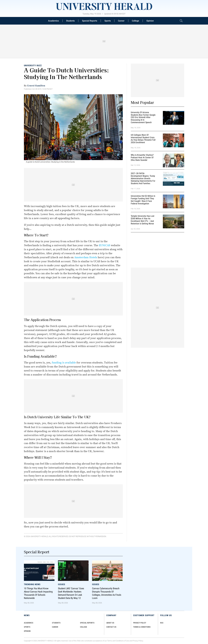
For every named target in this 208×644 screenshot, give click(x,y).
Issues (62, 584)
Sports (108, 21)
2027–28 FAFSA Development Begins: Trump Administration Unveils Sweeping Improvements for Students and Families (143, 178)
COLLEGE (83, 627)
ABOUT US (110, 623)
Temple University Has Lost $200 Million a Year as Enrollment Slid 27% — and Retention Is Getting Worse (143, 220)
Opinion (150, 21)
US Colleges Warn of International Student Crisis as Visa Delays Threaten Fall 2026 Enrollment (143, 139)
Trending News (32, 584)
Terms (110, 641)
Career (121, 21)
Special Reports (90, 21)
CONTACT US (111, 627)
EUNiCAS (105, 245)
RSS (162, 623)
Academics (53, 21)
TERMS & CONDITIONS (142, 627)
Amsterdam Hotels (86, 257)
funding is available (64, 363)
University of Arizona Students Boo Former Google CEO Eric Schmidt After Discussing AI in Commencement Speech (143, 117)
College (135, 21)
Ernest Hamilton (36, 85)
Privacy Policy (138, 641)
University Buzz (33, 65)
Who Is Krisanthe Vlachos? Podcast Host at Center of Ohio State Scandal (142, 157)
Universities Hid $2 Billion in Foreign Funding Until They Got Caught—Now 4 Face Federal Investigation (143, 200)
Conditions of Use (122, 641)
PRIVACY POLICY (140, 623)
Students (70, 21)
